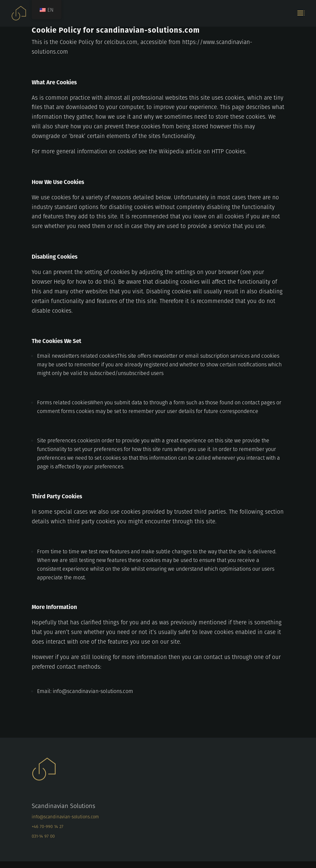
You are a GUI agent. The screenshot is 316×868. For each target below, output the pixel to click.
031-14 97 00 (43, 836)
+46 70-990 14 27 (48, 826)
